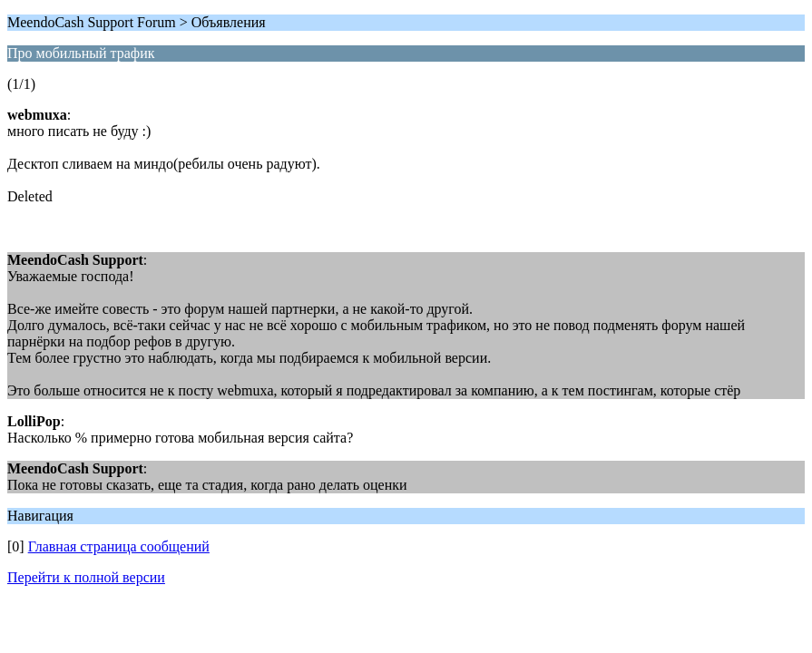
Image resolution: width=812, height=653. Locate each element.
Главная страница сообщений (119, 546)
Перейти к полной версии (86, 577)
